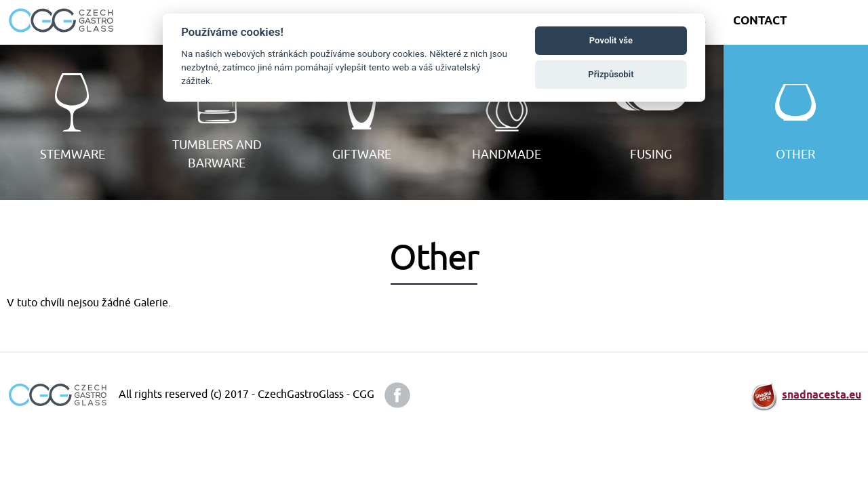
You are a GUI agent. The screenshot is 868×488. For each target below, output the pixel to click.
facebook (397, 395)
